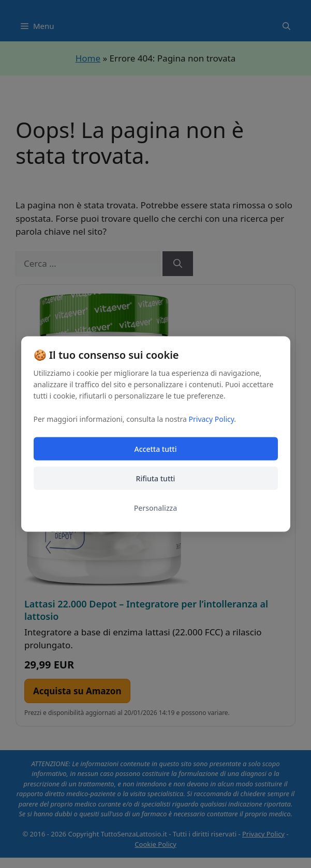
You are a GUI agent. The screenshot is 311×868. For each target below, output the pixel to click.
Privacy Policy (212, 419)
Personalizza (156, 508)
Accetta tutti (156, 449)
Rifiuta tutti (156, 478)
